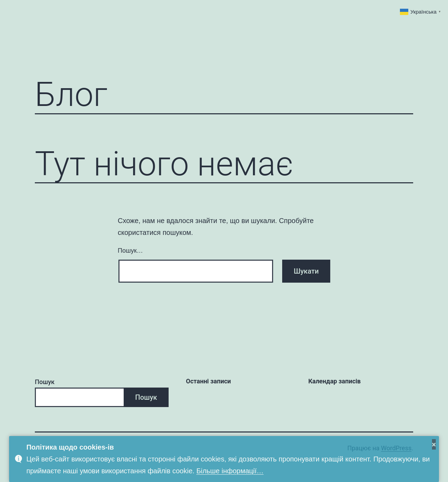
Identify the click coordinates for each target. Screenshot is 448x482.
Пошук (45, 382)
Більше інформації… (230, 471)
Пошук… (130, 251)
